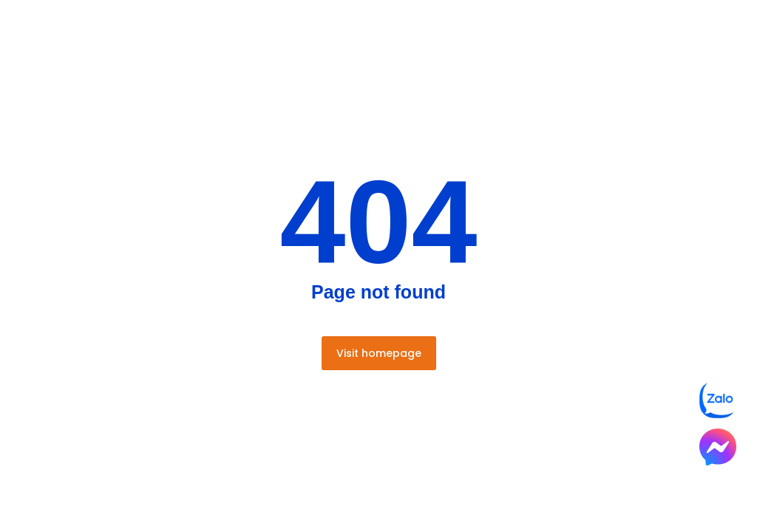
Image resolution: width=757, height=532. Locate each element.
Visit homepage (379, 353)
